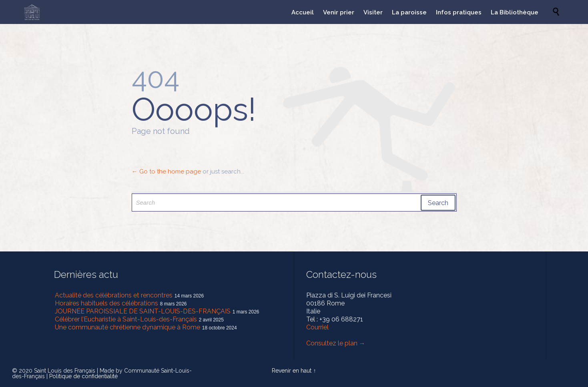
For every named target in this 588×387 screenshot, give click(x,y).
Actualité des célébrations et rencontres (114, 295)
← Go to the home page (166, 172)
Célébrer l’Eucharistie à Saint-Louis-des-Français (126, 319)
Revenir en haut (292, 371)
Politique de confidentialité (83, 376)
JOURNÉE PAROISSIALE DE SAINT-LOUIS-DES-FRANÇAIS (143, 311)
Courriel (317, 327)
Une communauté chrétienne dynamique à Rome (127, 327)
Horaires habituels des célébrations (106, 303)
